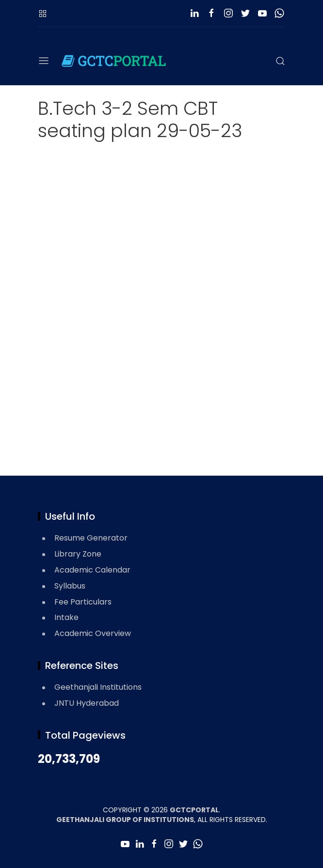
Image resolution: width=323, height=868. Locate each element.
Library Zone (78, 554)
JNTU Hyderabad (87, 703)
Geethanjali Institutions (98, 687)
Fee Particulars (83, 602)
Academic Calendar (92, 570)
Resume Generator (91, 538)
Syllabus (70, 586)
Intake (66, 617)
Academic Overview (93, 633)
